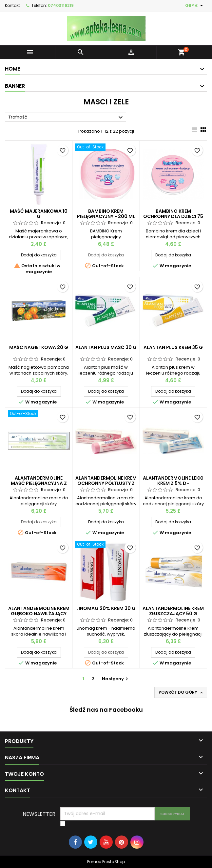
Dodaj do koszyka (39, 255)
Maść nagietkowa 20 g (39, 347)
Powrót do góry (181, 692)
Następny (116, 679)
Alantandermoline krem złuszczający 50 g (173, 611)
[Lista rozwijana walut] (195, 6)
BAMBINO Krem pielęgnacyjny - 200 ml (106, 214)
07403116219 (61, 5)
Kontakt (12, 5)
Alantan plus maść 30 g (106, 347)
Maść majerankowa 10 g (39, 214)
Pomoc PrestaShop (106, 862)
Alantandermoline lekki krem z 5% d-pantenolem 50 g (173, 483)
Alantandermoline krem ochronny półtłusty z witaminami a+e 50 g (106, 483)
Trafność (67, 118)
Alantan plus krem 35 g (173, 347)
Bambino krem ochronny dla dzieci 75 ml (173, 216)
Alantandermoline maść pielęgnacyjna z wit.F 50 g (39, 483)
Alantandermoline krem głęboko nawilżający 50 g (39, 614)
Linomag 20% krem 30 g (106, 608)
